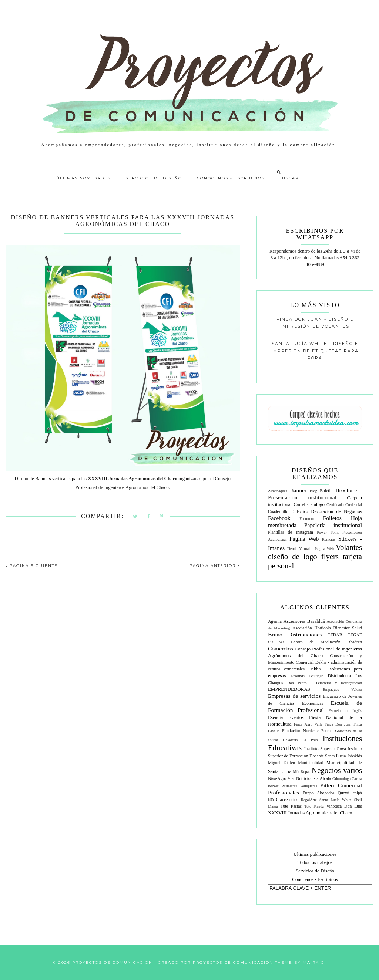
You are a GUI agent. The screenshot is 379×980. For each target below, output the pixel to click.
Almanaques (278, 491)
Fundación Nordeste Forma (307, 731)
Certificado (335, 505)
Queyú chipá (350, 793)
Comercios (281, 648)
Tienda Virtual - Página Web (310, 549)
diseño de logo (293, 556)
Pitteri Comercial (341, 785)
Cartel (299, 504)
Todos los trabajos (315, 862)
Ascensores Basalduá (304, 621)
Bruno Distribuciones (295, 634)
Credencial (354, 505)
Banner (298, 490)
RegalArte (309, 800)
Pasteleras (289, 786)
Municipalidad (311, 763)
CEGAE (355, 635)
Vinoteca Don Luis (344, 806)
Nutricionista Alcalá (314, 779)
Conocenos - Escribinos (231, 178)
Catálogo (316, 504)
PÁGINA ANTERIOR (215, 566)
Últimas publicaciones (315, 854)
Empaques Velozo (342, 690)
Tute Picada (314, 806)
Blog (313, 491)
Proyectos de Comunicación (112, 962)
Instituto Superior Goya (325, 749)
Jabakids (355, 756)
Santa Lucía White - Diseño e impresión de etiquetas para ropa (315, 351)
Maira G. (314, 962)
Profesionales (284, 792)
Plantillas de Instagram (291, 532)
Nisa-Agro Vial (281, 779)
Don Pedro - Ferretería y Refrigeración (325, 683)
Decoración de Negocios (336, 511)
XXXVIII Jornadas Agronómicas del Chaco (310, 813)
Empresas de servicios (294, 696)
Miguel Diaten (281, 763)
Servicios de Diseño (154, 178)
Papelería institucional (333, 525)
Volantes (349, 547)
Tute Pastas (291, 806)
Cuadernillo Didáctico (288, 512)
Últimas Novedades (83, 178)
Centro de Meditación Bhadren (326, 642)
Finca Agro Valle (308, 724)
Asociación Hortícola (312, 628)
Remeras (329, 539)
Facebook (279, 518)
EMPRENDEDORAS (289, 689)
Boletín (326, 491)
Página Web (304, 539)
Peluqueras (309, 786)
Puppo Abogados (319, 793)
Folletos (332, 518)
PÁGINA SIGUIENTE (32, 566)
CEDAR (335, 635)
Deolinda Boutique (307, 676)
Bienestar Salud (348, 628)
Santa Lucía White (335, 800)
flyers (330, 556)
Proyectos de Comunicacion (233, 962)
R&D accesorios (283, 800)
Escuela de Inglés (345, 711)
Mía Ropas (302, 772)
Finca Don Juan (338, 724)
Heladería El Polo (300, 740)
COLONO (276, 642)
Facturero (307, 519)
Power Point (328, 532)
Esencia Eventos (286, 717)
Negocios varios (337, 770)
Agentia (275, 621)
